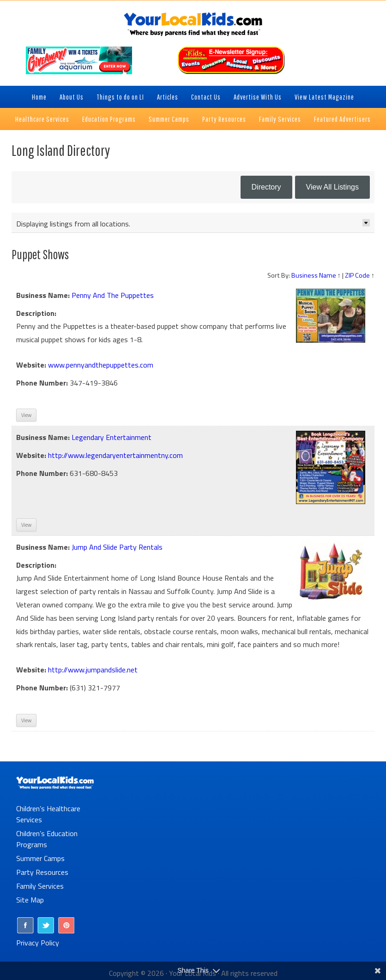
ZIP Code (357, 275)
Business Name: (43, 295)
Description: (36, 313)
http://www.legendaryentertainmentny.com (115, 455)
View (26, 415)
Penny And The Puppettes (113, 295)
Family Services (40, 886)
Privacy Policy (38, 943)
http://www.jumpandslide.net (93, 670)
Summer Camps (40, 858)
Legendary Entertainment (112, 437)
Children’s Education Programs (47, 839)
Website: (31, 365)
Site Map (30, 900)
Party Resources (42, 872)
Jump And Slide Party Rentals (117, 547)
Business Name (314, 275)
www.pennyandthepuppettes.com (101, 365)
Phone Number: (42, 383)
